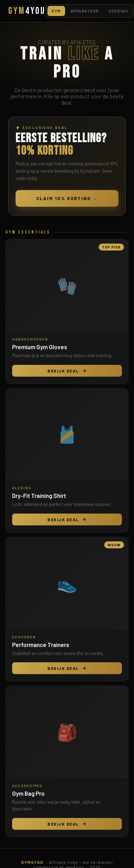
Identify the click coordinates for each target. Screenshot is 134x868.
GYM (27, 11)
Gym (56, 11)
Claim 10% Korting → (67, 198)
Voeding (119, 11)
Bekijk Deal (67, 371)
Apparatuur (85, 11)
